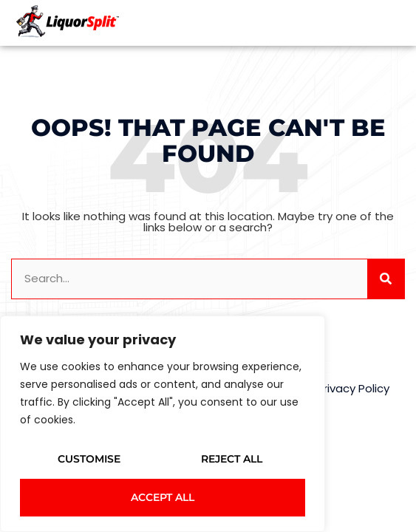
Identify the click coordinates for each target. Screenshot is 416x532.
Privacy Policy (353, 388)
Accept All (163, 497)
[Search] (386, 279)
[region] (163, 424)
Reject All (232, 459)
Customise (89, 459)
